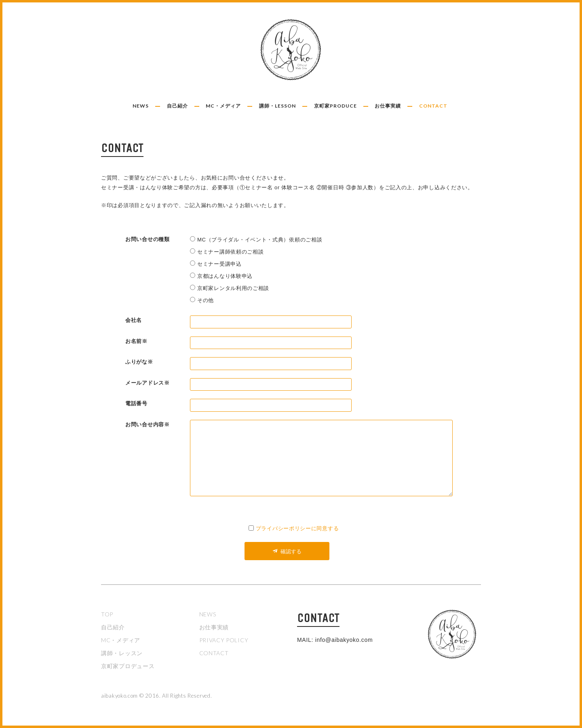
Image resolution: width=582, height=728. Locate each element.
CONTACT (433, 106)
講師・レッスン (122, 653)
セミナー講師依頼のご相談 (230, 252)
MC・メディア (223, 106)
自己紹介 (177, 106)
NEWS (141, 106)
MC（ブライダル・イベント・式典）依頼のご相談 (260, 240)
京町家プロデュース (128, 666)
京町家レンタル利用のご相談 (233, 288)
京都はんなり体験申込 (225, 276)
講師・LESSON (277, 106)
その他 (206, 300)
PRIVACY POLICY (224, 640)
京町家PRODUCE (335, 106)
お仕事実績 (388, 106)
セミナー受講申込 (219, 264)
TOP (107, 614)
